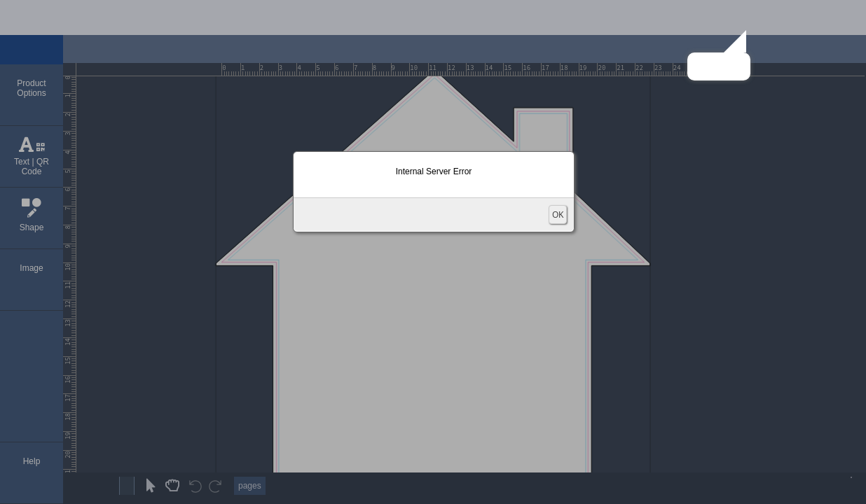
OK (558, 215)
